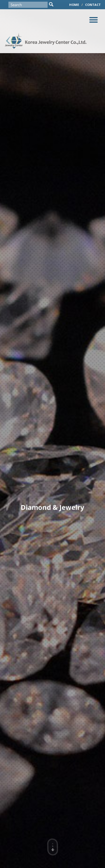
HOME (74, 5)
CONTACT (93, 5)
